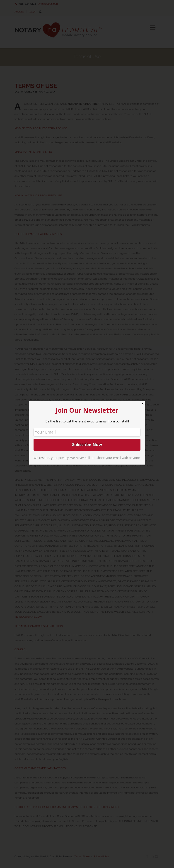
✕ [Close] (143, 404)
